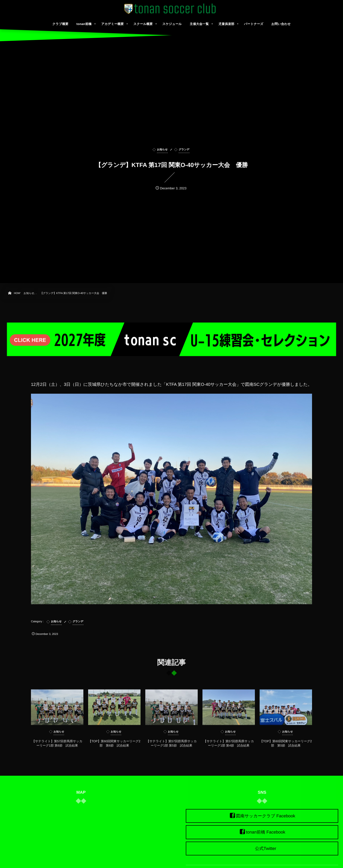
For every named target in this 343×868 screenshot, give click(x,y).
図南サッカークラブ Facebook (266, 816)
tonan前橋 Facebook (265, 832)
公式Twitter (265, 848)
